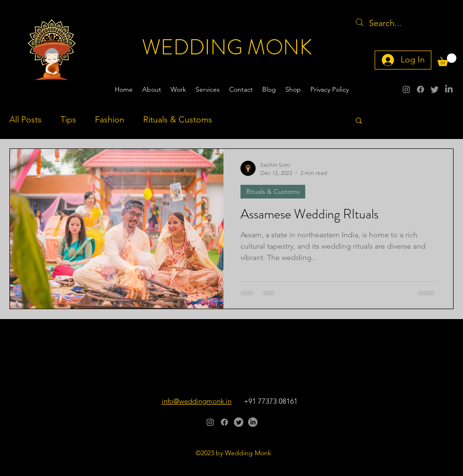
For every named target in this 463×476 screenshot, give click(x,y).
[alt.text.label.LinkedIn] (449, 89)
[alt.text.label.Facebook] (420, 89)
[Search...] (395, 24)
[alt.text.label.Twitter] (435, 89)
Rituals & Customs (178, 120)
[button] (447, 60)
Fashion (110, 120)
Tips (68, 120)
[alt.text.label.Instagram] (406, 89)
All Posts (26, 120)
